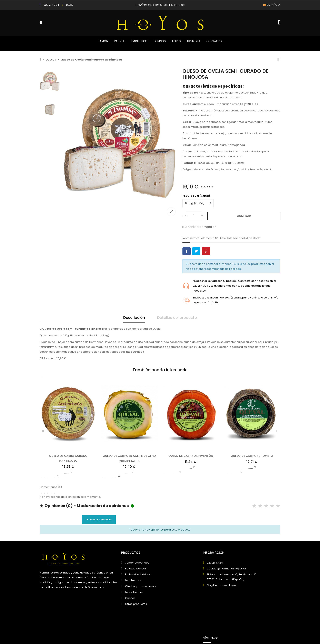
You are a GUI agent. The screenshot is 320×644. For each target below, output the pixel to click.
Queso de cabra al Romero (252, 456)
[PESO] (198, 203)
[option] (120, 144)
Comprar (244, 216)
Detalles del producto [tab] (177, 318)
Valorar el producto (99, 520)
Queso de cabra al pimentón (191, 456)
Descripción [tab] (134, 318)
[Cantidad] (194, 216)
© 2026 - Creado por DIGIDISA (59, 634)
